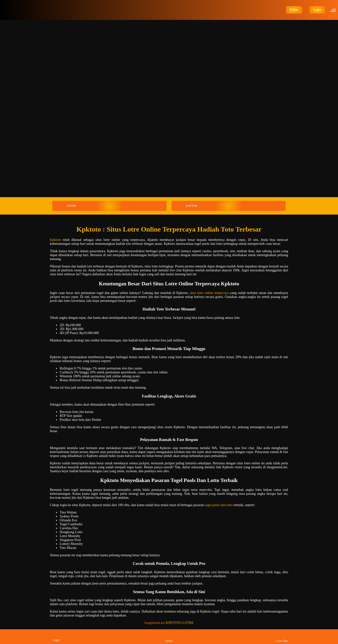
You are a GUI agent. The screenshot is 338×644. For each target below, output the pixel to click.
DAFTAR (185, 206)
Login (317, 10)
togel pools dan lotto (219, 505)
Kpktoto (56, 240)
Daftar (294, 10)
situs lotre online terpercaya (209, 293)
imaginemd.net (155, 623)
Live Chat (282, 637)
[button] (335, 10)
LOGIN (64, 206)
